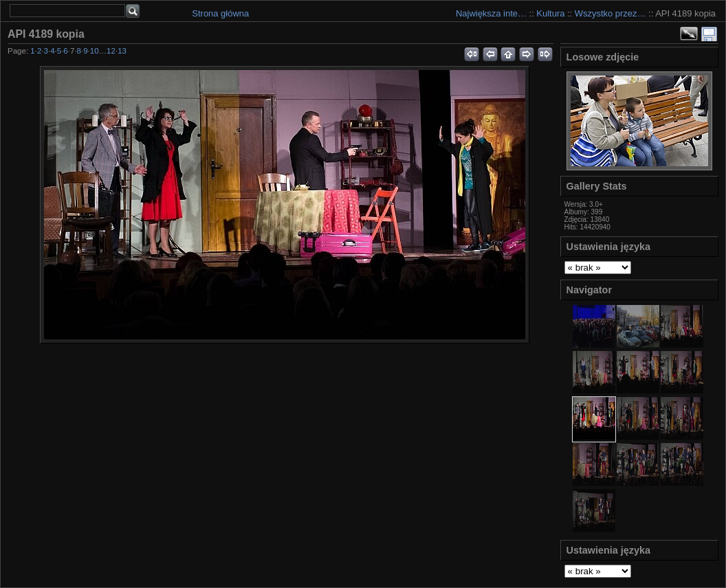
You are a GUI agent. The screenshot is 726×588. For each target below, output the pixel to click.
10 (95, 51)
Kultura (550, 13)
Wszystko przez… (610, 13)
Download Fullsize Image (709, 34)
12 (111, 51)
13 (122, 51)
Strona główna (220, 13)
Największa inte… (491, 13)
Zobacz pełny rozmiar (689, 34)
